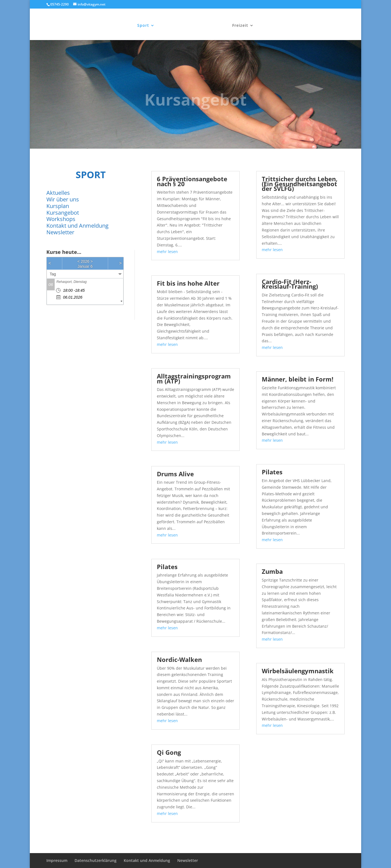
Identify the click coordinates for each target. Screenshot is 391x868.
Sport (144, 25)
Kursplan (58, 206)
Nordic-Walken (179, 659)
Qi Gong (169, 752)
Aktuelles (58, 193)
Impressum (57, 860)
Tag (53, 274)
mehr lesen (167, 252)
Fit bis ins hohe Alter (188, 283)
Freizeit (240, 25)
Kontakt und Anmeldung (77, 226)
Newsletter (60, 232)
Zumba (272, 571)
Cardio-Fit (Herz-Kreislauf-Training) (290, 284)
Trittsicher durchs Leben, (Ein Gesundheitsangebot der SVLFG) (300, 184)
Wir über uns (63, 199)
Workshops (61, 219)
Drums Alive (175, 474)
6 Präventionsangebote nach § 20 (192, 181)
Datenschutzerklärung (96, 860)
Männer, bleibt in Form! (298, 379)
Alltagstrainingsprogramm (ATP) (194, 378)
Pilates (167, 567)
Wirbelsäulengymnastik (298, 671)
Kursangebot (63, 213)
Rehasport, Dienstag (71, 282)
